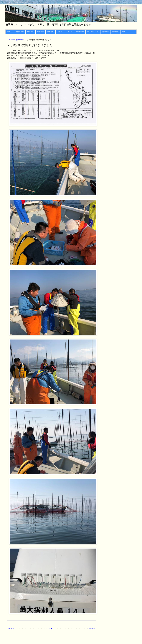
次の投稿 (11, 629)
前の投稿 (92, 629)
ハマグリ (69, 32)
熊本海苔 (50, 32)
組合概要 (30, 32)
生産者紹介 (80, 32)
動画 (124, 32)
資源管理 (105, 32)
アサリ (60, 32)
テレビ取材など (93, 32)
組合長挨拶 (20, 32)
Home (12, 40)
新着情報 (115, 32)
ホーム (10, 32)
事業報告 (40, 32)
